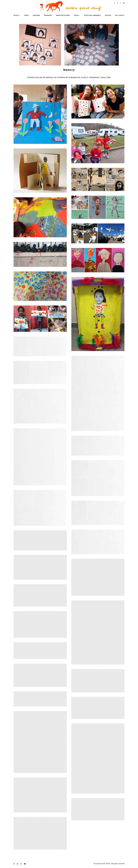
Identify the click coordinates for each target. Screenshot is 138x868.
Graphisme (36, 15)
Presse (26, 15)
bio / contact (120, 15)
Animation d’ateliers (63, 15)
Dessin (76, 15)
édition (16, 15)
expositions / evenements (92, 15)
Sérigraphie (48, 15)
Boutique (108, 15)
